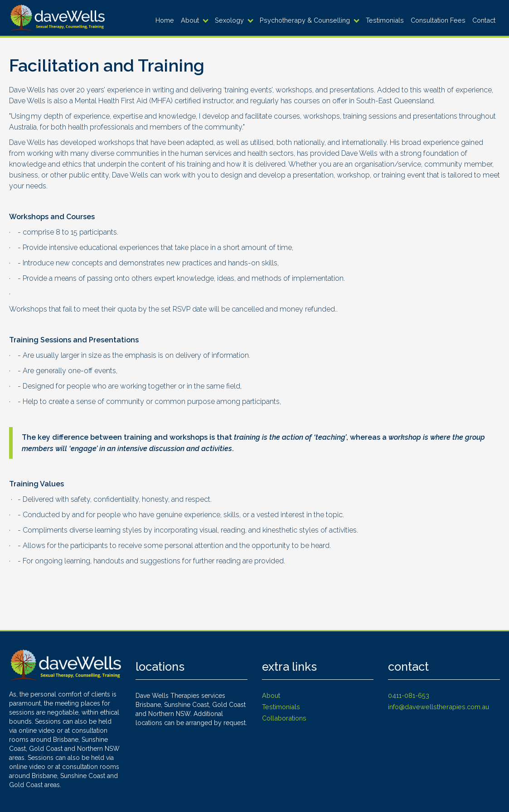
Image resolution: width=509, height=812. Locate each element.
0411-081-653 (409, 695)
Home (165, 20)
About (190, 20)
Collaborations (284, 718)
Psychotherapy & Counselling (305, 20)
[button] (196, 20)
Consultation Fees (438, 20)
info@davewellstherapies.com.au (439, 707)
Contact (484, 20)
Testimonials (385, 20)
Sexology (229, 20)
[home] (57, 18)
